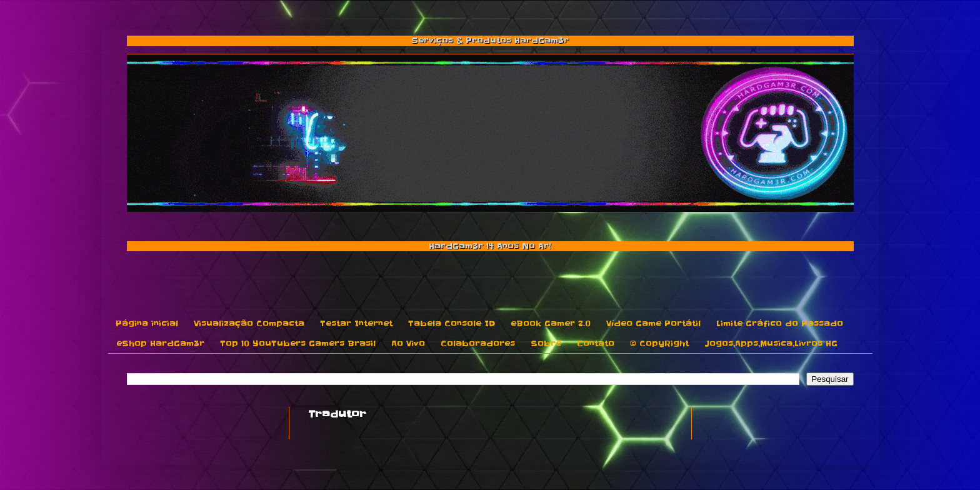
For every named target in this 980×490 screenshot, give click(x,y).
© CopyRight (659, 343)
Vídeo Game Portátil (653, 323)
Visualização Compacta (249, 323)
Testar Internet (356, 323)
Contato (596, 343)
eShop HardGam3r (160, 343)
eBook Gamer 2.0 (551, 323)
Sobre (546, 343)
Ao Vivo (408, 343)
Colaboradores (478, 343)
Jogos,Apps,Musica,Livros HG (771, 343)
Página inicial (147, 323)
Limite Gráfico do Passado (780, 323)
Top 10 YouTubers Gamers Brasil (298, 343)
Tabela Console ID (452, 323)
